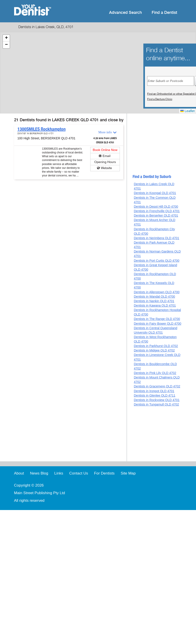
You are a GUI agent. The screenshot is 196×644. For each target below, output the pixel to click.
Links (59, 473)
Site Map (128, 473)
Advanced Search (125, 13)
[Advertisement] (155, 146)
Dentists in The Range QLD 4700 (157, 319)
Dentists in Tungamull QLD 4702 (156, 404)
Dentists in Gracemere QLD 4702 (157, 386)
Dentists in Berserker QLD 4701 (156, 215)
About (19, 473)
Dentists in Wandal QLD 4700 (154, 297)
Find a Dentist (164, 13)
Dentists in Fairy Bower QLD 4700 (157, 324)
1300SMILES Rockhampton (42, 129)
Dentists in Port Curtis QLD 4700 (156, 261)
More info (105, 132)
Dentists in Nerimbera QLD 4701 (156, 238)
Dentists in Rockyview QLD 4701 (157, 400)
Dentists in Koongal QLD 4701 (155, 193)
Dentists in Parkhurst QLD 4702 (156, 346)
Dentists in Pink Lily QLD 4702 (155, 373)
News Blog (39, 473)
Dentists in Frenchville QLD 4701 (157, 211)
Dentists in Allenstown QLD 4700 (157, 292)
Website (106, 168)
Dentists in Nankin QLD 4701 (154, 301)
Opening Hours (105, 162)
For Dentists (104, 473)
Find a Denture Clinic (160, 99)
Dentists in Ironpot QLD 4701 (154, 391)
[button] (6, 38)
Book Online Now (105, 150)
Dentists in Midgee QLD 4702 (154, 350)
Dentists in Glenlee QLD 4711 (154, 395)
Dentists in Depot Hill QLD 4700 (156, 207)
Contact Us (79, 473)
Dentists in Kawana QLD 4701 (155, 305)
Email (107, 156)
